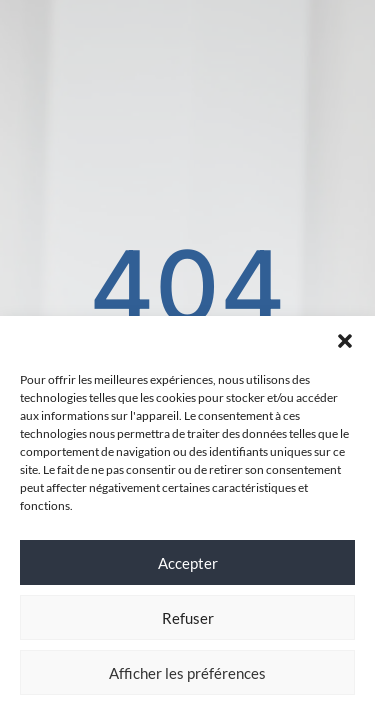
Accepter (188, 563)
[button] (345, 341)
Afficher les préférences (187, 673)
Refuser (188, 618)
